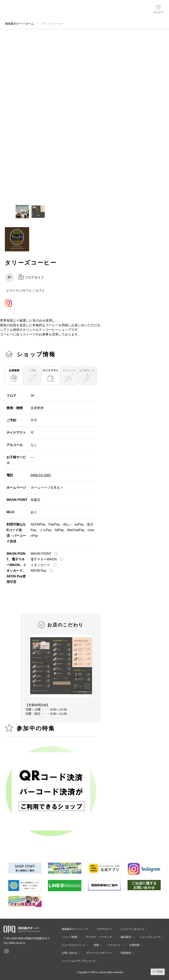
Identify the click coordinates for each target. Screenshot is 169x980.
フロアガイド (62, 12)
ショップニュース (150, 937)
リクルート (114, 945)
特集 (96, 945)
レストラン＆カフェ (132, 929)
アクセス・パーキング (77, 14)
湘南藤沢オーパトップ (75, 929)
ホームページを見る (45, 487)
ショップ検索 (70, 12)
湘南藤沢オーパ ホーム (19, 24)
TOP (159, 972)
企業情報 (134, 945)
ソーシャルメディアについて (79, 961)
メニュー (158, 12)
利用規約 (126, 953)
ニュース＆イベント (93, 14)
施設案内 (84, 12)
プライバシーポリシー (99, 953)
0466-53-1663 (41, 475)
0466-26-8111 (17, 943)
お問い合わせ (69, 953)
